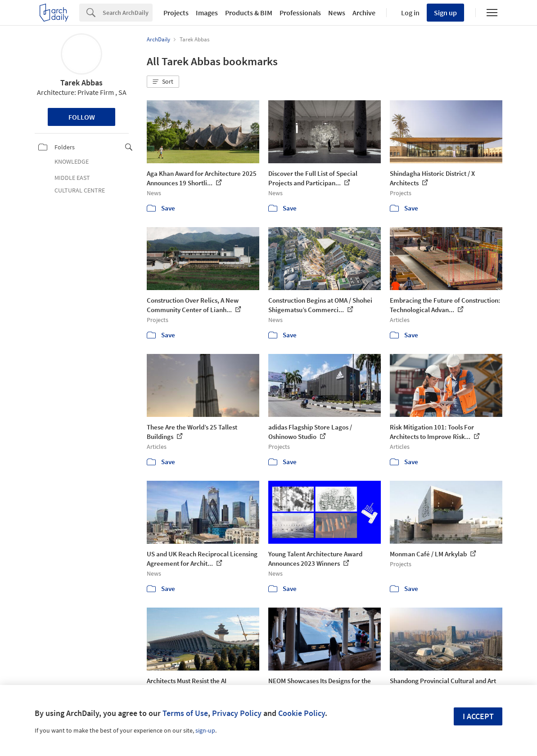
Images (207, 13)
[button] (163, 82)
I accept (478, 716)
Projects (176, 13)
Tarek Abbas (81, 83)
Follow (82, 117)
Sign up (445, 13)
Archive (364, 13)
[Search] (128, 13)
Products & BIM (249, 13)
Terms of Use (185, 713)
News (337, 13)
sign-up (205, 730)
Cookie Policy (302, 713)
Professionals (300, 13)
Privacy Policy (237, 713)
